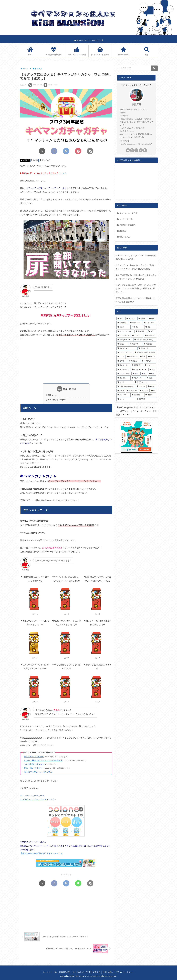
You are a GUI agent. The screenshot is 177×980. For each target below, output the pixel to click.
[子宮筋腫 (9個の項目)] (141, 331)
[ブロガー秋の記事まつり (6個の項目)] (145, 340)
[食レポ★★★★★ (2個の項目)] (139, 370)
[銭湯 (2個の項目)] (151, 378)
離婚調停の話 (65, 972)
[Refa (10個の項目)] (137, 327)
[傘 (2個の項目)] (144, 374)
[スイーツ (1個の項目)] (123, 395)
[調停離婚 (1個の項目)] (146, 399)
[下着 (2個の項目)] (136, 374)
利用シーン (52, 395)
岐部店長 (136, 104)
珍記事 (34, 160)
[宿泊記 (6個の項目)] (122, 344)
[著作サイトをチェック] (128, 150)
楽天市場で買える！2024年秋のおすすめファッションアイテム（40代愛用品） (136, 277)
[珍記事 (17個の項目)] (142, 319)
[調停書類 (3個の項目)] (137, 365)
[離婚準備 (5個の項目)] (136, 344)
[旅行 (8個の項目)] (152, 331)
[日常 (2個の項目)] (152, 374)
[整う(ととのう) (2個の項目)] (145, 382)
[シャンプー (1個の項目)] (132, 391)
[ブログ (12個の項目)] (123, 327)
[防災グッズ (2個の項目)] (138, 378)
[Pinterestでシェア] (78, 151)
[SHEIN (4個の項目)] (152, 357)
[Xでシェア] (42, 151)
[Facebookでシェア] (54, 151)
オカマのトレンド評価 (81, 972)
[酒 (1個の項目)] (153, 391)
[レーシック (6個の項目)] (150, 336)
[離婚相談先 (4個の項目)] (132, 357)
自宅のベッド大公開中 (34, 757)
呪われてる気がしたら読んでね (38, 772)
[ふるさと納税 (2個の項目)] (124, 374)
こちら (64, 173)
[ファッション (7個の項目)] (123, 336)
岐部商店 (25, 160)
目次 (65, 389)
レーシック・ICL (50, 972)
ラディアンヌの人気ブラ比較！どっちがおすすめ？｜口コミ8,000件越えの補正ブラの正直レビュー (136, 289)
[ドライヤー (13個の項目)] (150, 323)
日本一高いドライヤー (34, 768)
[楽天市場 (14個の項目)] (122, 323)
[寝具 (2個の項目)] (152, 370)
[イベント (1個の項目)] (144, 391)
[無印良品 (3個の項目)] (134, 361)
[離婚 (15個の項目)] (152, 319)
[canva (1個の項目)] (121, 391)
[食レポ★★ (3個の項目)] (123, 365)
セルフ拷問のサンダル (34, 764)
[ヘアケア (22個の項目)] (131, 319)
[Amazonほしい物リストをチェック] (141, 150)
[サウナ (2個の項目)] (125, 382)
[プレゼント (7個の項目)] (137, 336)
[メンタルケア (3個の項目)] (123, 370)
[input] (136, 68)
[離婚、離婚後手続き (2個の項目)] (126, 386)
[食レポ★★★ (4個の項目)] (127, 348)
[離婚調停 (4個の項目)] (150, 344)
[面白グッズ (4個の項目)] (147, 348)
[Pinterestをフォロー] (136, 150)
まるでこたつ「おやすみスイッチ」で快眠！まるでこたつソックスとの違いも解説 (136, 267)
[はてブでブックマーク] (66, 151)
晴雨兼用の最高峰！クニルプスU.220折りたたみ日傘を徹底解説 (136, 300)
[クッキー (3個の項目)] (150, 365)
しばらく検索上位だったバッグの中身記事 (43, 760)
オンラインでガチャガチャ (33, 799)
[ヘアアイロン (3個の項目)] (149, 361)
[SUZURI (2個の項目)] (141, 386)
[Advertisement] (66, 362)
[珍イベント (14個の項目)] (136, 323)
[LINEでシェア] (78, 883)
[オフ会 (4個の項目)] (122, 361)
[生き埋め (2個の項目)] (123, 378)
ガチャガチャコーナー (57, 400)
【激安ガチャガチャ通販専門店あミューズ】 (41, 853)
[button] (90, 151)
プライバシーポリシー (125, 972)
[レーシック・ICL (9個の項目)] (125, 331)
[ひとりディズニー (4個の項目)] (125, 352)
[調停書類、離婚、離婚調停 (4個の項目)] (145, 352)
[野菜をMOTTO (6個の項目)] (125, 340)
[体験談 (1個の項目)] (150, 395)
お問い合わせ (108, 972)
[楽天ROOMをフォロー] (145, 150)
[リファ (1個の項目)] (126, 399)
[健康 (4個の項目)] (143, 357)
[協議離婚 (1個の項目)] (137, 395)
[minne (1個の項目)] (152, 386)
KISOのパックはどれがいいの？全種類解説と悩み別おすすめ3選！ (136, 257)
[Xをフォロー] (132, 150)
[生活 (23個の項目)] (121, 319)
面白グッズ (45, 160)
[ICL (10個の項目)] (150, 327)
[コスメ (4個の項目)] (121, 357)
